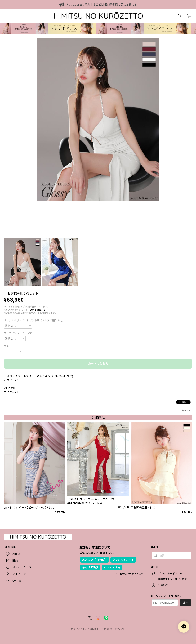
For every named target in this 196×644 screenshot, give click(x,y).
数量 (6, 346)
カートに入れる (98, 364)
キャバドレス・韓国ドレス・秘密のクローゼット (99, 629)
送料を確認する (38, 310)
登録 (185, 603)
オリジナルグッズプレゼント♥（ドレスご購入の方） (34, 320)
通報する (187, 411)
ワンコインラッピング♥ (18, 333)
